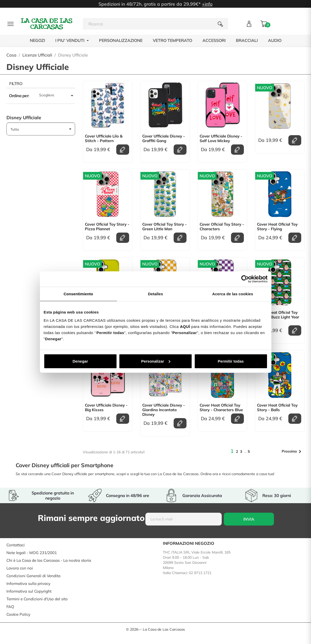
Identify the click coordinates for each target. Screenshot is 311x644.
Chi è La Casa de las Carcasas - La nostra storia (49, 560)
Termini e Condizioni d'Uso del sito (37, 599)
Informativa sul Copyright (29, 591)
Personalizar (156, 361)
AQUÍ (185, 326)
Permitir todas (231, 361)
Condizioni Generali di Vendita (33, 576)
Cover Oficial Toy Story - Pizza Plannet (107, 227)
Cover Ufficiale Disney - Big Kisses (106, 408)
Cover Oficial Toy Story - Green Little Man (165, 227)
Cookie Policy (18, 614)
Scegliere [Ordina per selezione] (57, 96)
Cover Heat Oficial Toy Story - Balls (277, 408)
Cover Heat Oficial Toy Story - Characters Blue (221, 408)
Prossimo (292, 452)
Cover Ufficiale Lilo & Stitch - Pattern (104, 139)
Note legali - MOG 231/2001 (32, 553)
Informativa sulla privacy (28, 583)
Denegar (80, 361)
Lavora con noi (20, 568)
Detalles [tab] (155, 294)
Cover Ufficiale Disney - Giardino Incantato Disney (164, 410)
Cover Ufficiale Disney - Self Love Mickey (221, 139)
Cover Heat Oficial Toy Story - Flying (277, 227)
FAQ (10, 607)
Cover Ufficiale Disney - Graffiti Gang (164, 139)
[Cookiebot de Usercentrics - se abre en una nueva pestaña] (245, 279)
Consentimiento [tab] (78, 294)
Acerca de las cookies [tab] (233, 294)
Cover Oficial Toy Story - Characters (222, 227)
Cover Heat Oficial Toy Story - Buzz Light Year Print (278, 317)
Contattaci (16, 545)
